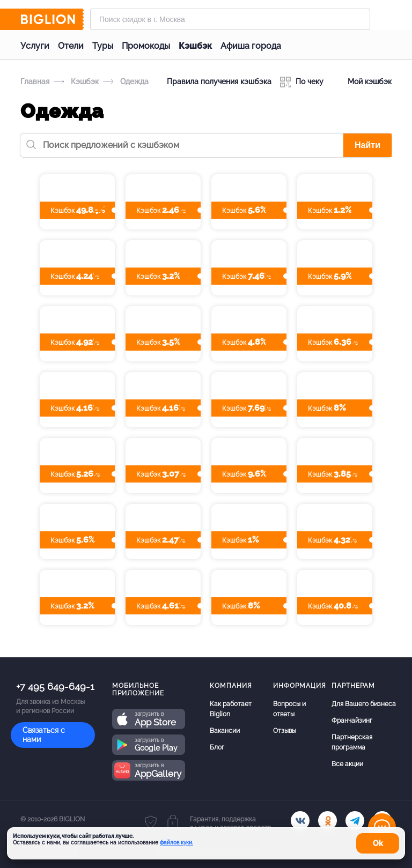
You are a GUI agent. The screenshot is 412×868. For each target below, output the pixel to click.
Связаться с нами (44, 735)
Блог (217, 747)
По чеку (302, 82)
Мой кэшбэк (362, 82)
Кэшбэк (195, 46)
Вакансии (225, 731)
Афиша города (251, 46)
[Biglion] (52, 19)
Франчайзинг (352, 721)
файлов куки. (176, 843)
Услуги (35, 46)
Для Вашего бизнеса (364, 704)
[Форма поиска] (230, 19)
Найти (367, 145)
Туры (103, 46)
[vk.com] (300, 821)
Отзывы (285, 731)
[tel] (355, 821)
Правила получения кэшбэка (219, 81)
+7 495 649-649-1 (55, 687)
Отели (71, 46)
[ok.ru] (328, 821)
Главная (35, 81)
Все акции (347, 764)
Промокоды (146, 46)
